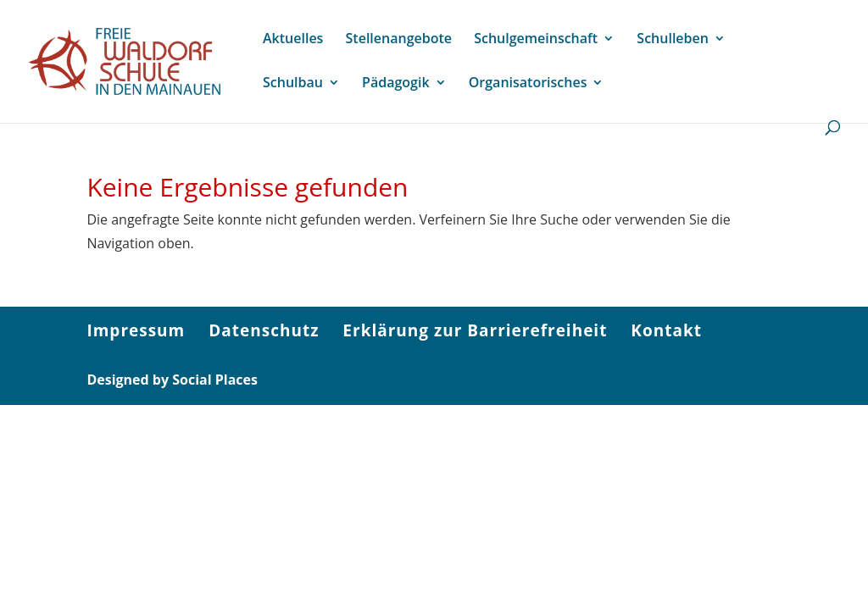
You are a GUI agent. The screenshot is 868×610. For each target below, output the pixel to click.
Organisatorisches (528, 84)
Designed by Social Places (172, 380)
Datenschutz (264, 330)
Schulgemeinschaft (536, 40)
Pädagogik (395, 84)
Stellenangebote (399, 40)
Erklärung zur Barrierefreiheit (475, 330)
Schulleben (673, 40)
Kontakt (666, 330)
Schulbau (293, 84)
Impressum (136, 330)
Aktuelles (293, 40)
